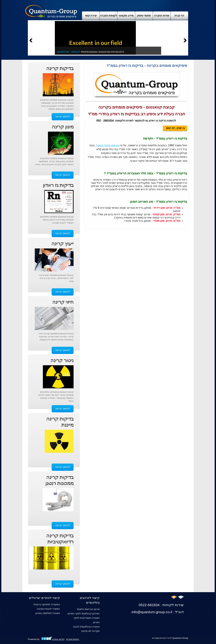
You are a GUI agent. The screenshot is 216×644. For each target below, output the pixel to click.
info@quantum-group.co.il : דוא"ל (158, 612)
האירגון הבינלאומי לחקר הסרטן (84, 614)
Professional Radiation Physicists (91, 52)
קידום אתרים (58, 639)
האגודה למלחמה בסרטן (48, 613)
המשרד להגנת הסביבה (48, 609)
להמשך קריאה (63, 116)
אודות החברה (162, 16)
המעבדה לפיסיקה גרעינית (47, 604)
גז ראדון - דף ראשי (175, 128)
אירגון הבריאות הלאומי (88, 609)
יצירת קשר (91, 16)
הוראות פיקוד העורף (108, 145)
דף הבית (179, 16)
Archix (51, 11)
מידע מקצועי (126, 16)
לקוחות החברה (108, 16)
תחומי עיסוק (144, 16)
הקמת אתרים (73, 639)
